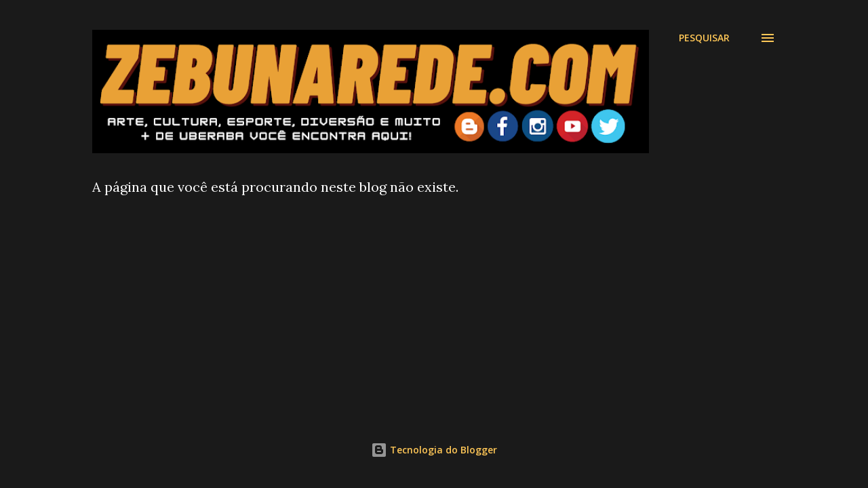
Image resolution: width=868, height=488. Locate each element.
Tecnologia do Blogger (434, 450)
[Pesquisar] (704, 38)
